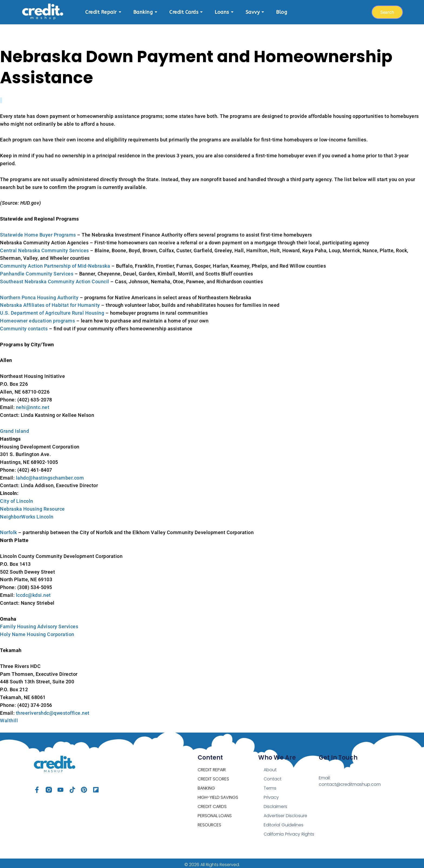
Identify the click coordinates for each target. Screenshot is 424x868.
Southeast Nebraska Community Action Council (55, 279)
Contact (273, 776)
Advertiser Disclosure (285, 813)
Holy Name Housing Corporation (37, 632)
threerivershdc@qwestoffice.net (53, 710)
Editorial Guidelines (283, 822)
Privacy (271, 795)
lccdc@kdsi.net (33, 592)
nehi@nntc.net (33, 405)
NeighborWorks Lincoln (27, 514)
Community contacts (24, 326)
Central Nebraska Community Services (44, 248)
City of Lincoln (17, 498)
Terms (270, 785)
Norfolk (9, 530)
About (270, 767)
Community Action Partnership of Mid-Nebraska (55, 263)
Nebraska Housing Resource (32, 506)
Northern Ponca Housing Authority (39, 295)
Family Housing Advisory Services (39, 624)
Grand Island (14, 428)
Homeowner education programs (37, 318)
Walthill (9, 718)
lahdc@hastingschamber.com (50, 475)
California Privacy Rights (289, 831)
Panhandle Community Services (37, 271)
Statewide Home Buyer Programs (38, 232)
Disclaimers (275, 804)
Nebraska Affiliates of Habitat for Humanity (50, 302)
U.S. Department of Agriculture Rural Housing (52, 310)
